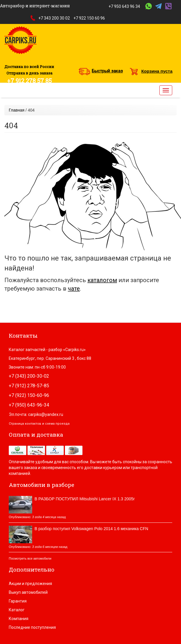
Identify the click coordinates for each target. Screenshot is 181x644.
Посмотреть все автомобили (30, 558)
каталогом (102, 280)
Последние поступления (32, 627)
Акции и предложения (30, 584)
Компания (19, 619)
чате (74, 289)
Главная (17, 110)
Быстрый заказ (107, 71)
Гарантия (18, 601)
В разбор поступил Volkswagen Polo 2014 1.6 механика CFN (91, 529)
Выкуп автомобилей (28, 592)
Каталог (17, 610)
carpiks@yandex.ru (46, 414)
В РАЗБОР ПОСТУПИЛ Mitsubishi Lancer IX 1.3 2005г (85, 499)
